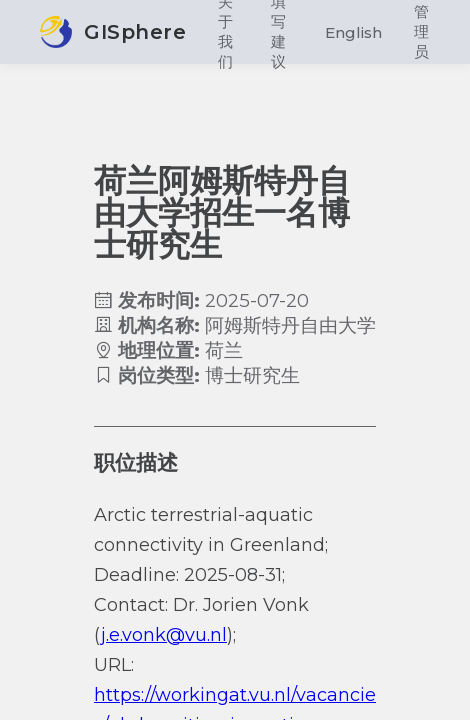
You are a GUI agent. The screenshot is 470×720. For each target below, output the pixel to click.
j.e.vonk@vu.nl (164, 635)
